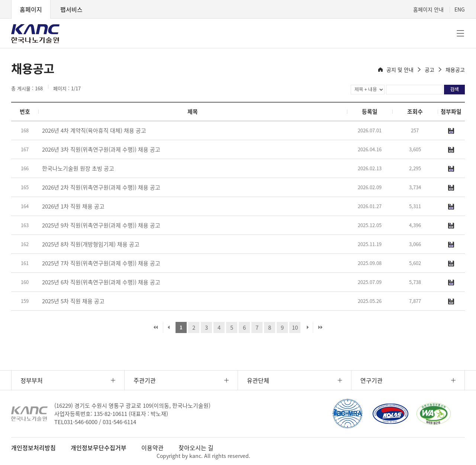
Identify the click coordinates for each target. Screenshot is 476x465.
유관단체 (258, 380)
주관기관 (145, 380)
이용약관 (152, 448)
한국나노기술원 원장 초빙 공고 (78, 168)
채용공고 (455, 70)
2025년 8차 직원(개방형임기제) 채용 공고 (91, 244)
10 (295, 327)
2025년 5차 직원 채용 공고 (73, 301)
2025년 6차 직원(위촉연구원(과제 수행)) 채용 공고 (101, 282)
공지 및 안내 (400, 70)
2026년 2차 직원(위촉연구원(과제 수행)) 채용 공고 (101, 187)
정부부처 (32, 380)
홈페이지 (31, 9)
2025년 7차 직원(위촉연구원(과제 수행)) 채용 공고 (101, 263)
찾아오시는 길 (196, 448)
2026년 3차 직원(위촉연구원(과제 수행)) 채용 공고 (101, 149)
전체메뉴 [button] (460, 33)
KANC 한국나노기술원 (35, 33)
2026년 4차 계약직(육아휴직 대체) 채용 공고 (94, 130)
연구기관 (372, 380)
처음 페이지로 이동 (156, 327)
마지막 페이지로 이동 (320, 327)
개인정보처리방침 (33, 448)
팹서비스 (71, 9)
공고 (430, 70)
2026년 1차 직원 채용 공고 (73, 206)
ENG (460, 9)
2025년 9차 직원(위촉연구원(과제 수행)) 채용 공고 (101, 225)
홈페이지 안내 (428, 9)
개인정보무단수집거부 (99, 448)
